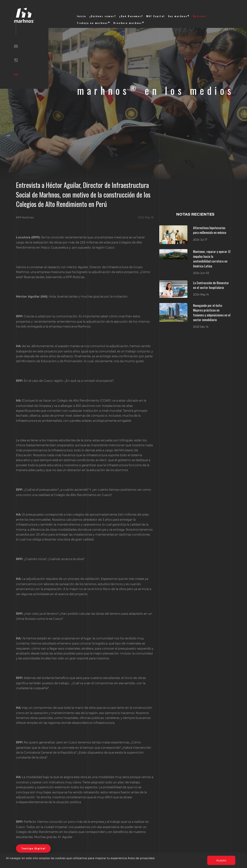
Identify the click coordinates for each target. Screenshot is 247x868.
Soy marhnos (179, 16)
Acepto (221, 860)
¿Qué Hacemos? (131, 16)
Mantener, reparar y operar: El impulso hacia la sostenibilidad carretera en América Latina (212, 259)
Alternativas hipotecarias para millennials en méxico (210, 230)
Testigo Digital (35, 849)
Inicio (82, 16)
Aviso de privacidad (145, 858)
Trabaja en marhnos (94, 23)
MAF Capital (156, 16)
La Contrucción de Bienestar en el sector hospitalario (211, 285)
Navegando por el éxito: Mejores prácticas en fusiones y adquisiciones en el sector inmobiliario (212, 313)
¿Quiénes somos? (103, 16)
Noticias (200, 16)
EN (24, 86)
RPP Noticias (25, 217)
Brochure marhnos (129, 23)
